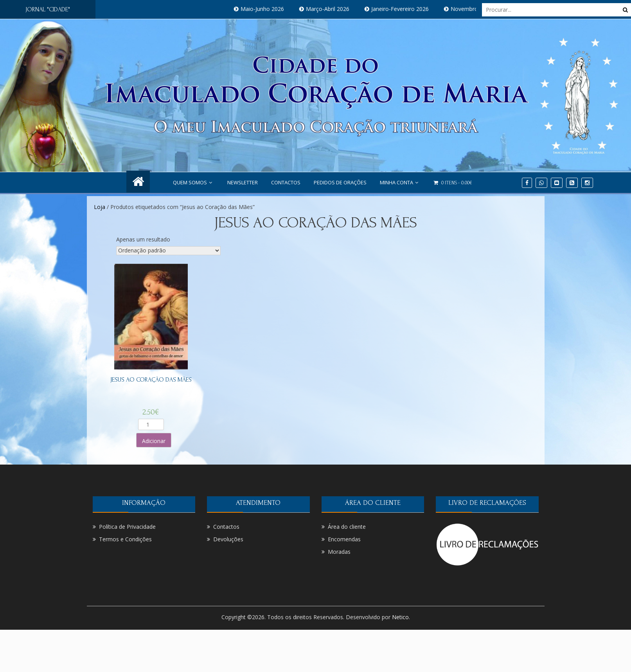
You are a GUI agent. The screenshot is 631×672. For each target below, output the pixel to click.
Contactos (286, 182)
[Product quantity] (151, 424)
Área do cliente (347, 527)
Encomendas (344, 539)
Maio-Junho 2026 (271, 9)
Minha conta (400, 182)
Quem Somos (193, 182)
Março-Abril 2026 (336, 9)
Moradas (339, 552)
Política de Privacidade (127, 527)
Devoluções (228, 539)
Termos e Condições (125, 539)
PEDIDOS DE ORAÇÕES (340, 182)
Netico (400, 617)
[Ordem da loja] (168, 251)
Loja (100, 207)
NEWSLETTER (243, 182)
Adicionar (154, 441)
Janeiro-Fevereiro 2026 (409, 9)
